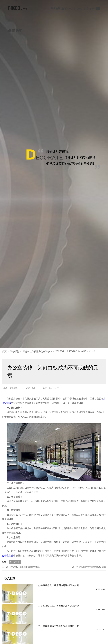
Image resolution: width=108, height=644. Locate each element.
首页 (4, 351)
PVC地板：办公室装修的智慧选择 (25, 567)
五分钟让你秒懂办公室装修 (36, 351)
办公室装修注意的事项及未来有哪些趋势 (58, 606)
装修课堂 (15, 351)
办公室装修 (8, 555)
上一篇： (6, 567)
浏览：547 (30, 388)
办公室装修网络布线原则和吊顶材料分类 (58, 626)
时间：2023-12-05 (51, 388)
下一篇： (72, 567)
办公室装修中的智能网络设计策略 (91, 567)
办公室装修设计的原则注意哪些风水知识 (58, 585)
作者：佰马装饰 (10, 388)
